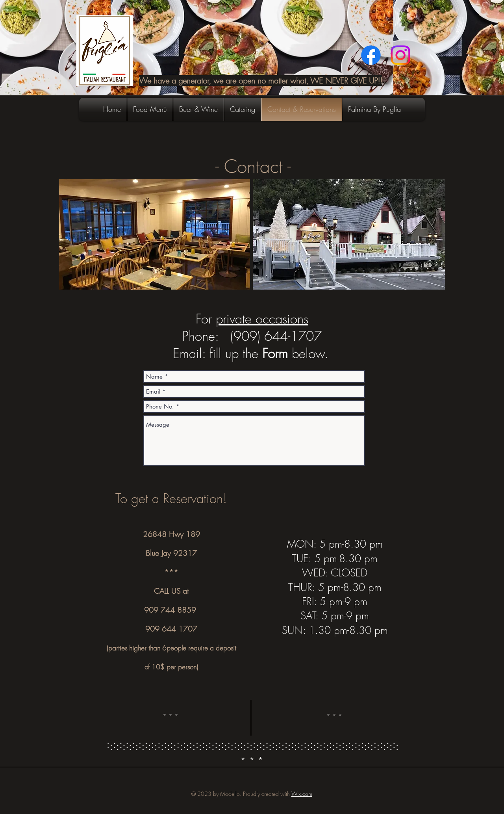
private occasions (262, 319)
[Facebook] (371, 55)
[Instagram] (400, 55)
